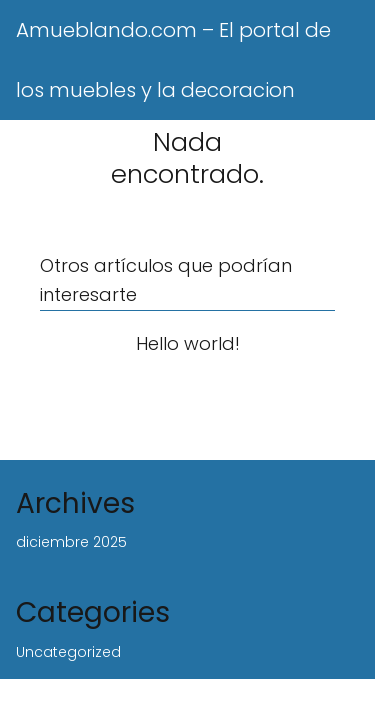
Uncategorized (68, 652)
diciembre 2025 (71, 542)
